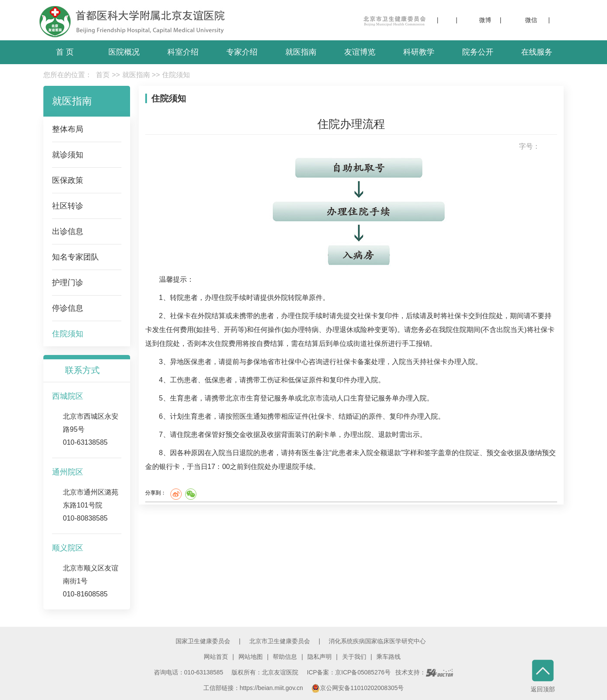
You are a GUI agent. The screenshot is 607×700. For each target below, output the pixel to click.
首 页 (65, 52)
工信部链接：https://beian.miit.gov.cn (254, 688)
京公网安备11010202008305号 (357, 688)
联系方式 (82, 370)
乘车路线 (388, 657)
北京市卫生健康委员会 (280, 641)
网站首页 (216, 657)
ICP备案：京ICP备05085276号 (349, 672)
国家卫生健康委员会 (203, 641)
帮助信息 (285, 657)
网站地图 (251, 657)
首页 (103, 75)
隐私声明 (320, 657)
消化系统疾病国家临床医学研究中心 (377, 641)
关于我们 (354, 657)
